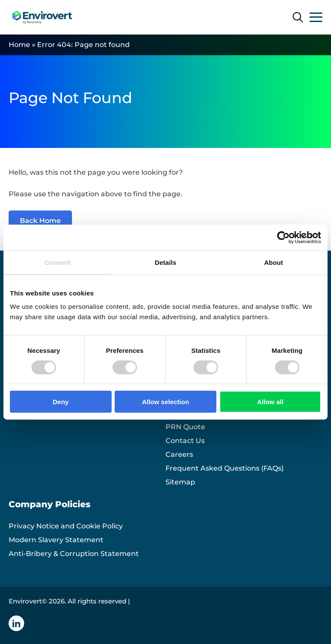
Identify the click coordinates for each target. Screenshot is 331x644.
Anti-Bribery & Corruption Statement (74, 554)
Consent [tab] (58, 262)
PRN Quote (185, 427)
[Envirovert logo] (42, 17)
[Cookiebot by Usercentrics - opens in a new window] (283, 237)
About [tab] (274, 262)
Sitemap (180, 482)
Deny (61, 402)
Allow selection (165, 402)
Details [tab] (165, 262)
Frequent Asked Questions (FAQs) (225, 468)
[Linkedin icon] (16, 623)
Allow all (270, 402)
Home (19, 45)
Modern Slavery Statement (56, 540)
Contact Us (185, 441)
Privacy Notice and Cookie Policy (66, 526)
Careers (179, 454)
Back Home (40, 221)
